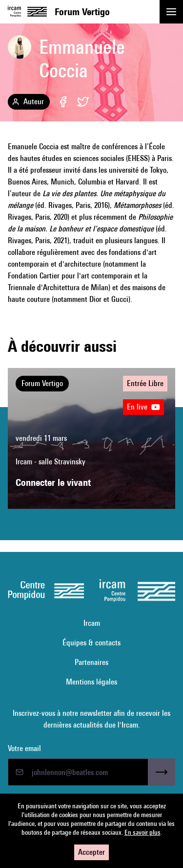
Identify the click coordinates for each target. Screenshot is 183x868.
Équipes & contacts (91, 643)
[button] (171, 12)
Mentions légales (91, 682)
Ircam (92, 623)
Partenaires (91, 662)
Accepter (91, 852)
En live (143, 407)
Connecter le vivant (53, 482)
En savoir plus (142, 832)
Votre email (24, 748)
